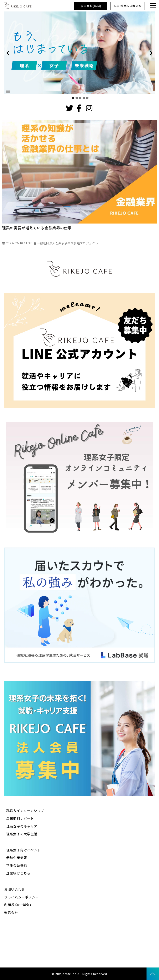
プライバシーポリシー (21, 897)
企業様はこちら (18, 873)
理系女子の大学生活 (22, 834)
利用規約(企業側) (18, 905)
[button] (153, 5)
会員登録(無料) (91, 6)
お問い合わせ (15, 889)
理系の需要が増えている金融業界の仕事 (37, 228)
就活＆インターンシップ (25, 810)
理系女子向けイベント (24, 850)
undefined (10, 53)
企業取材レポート (20, 818)
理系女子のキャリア (22, 826)
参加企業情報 (17, 858)
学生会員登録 (17, 865)
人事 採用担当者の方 (127, 6)
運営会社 (11, 912)
